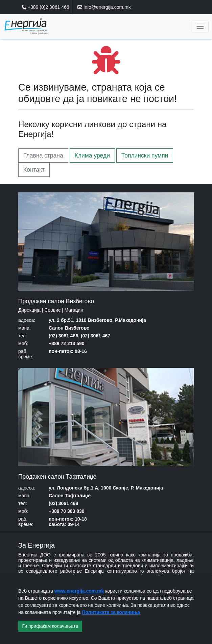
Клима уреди (92, 156)
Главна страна (43, 156)
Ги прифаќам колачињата (50, 626)
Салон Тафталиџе (70, 496)
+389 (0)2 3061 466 (45, 7)
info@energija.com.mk (104, 7)
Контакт (34, 170)
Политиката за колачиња (111, 612)
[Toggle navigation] (200, 27)
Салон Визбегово (69, 328)
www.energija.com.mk (79, 591)
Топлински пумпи (145, 156)
